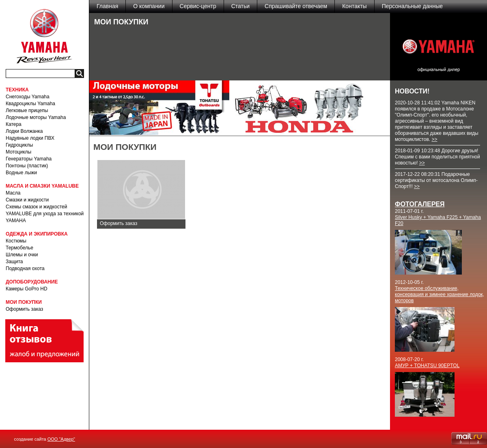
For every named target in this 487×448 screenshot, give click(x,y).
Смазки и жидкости (27, 200)
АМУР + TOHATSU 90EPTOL (427, 366)
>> (434, 139)
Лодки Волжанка (24, 131)
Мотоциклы (18, 152)
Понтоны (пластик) (27, 166)
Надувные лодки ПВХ (30, 138)
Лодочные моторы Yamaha (36, 117)
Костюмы (16, 241)
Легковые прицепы (27, 110)
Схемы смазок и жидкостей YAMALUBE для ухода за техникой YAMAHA (45, 214)
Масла (13, 193)
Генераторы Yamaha (29, 159)
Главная (107, 6)
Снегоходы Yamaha (28, 97)
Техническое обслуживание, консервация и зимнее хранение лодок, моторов (440, 294)
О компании (149, 6)
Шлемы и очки (22, 255)
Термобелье (19, 248)
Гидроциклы (19, 145)
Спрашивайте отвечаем (296, 6)
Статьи (240, 6)
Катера (14, 124)
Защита (14, 262)
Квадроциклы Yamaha (30, 104)
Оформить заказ (24, 309)
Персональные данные (412, 6)
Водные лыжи (21, 173)
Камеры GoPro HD (27, 289)
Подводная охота (25, 268)
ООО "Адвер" (61, 439)
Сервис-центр (198, 6)
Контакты (354, 6)
